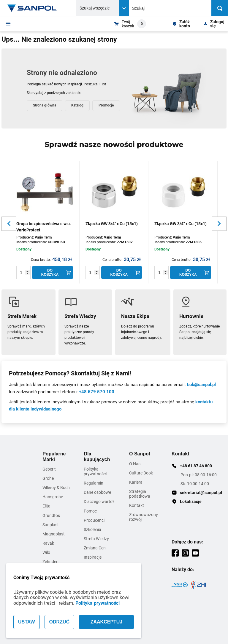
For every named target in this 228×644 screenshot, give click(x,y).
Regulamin (94, 483)
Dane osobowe (97, 492)
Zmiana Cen (95, 548)
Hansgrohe (53, 497)
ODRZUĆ (59, 622)
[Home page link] (32, 8)
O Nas (135, 464)
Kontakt (137, 505)
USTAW (27, 622)
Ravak (48, 543)
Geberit (49, 469)
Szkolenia (92, 529)
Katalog (77, 105)
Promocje (106, 105)
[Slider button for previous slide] (9, 224)
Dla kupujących (97, 456)
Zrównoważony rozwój (144, 517)
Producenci (94, 520)
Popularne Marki (54, 456)
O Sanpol (140, 454)
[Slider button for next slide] (219, 224)
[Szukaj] (220, 8)
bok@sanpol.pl (201, 385)
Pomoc (90, 511)
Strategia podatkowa (140, 494)
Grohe (48, 478)
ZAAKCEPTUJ (107, 622)
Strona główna (45, 105)
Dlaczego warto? (99, 502)
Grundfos (51, 515)
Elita (46, 506)
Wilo (46, 552)
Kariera (136, 482)
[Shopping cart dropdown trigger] (130, 24)
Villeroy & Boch (56, 488)
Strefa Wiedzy (96, 539)
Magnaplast (54, 534)
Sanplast (51, 525)
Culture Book (141, 473)
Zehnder (50, 562)
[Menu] (8, 23)
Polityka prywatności (98, 603)
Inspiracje (93, 557)
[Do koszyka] (53, 272)
